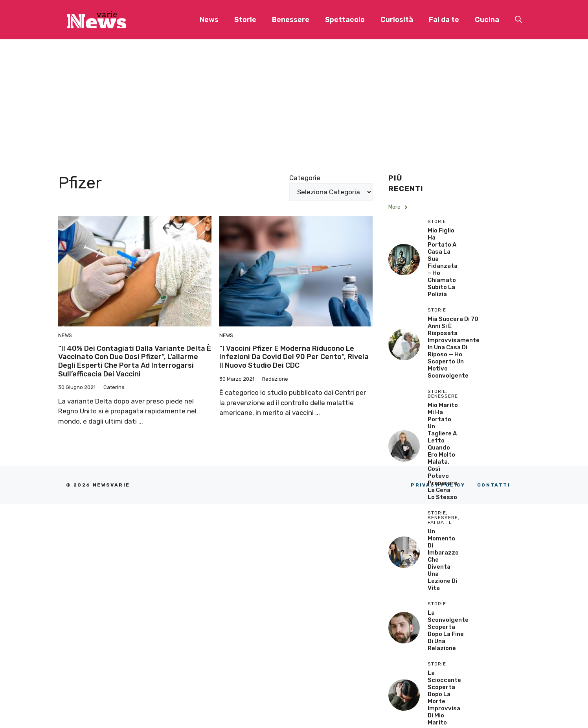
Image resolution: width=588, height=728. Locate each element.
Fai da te (444, 20)
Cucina (487, 20)
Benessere (291, 20)
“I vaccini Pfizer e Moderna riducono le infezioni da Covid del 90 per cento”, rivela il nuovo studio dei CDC (294, 357)
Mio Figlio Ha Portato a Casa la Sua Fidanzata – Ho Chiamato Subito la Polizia (443, 262)
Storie (245, 20)
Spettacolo (345, 20)
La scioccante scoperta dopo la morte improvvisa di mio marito (444, 698)
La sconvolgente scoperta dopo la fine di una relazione (448, 630)
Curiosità (397, 20)
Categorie (305, 178)
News (209, 20)
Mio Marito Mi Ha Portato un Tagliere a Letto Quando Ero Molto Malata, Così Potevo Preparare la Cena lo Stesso (443, 451)
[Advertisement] (294, 98)
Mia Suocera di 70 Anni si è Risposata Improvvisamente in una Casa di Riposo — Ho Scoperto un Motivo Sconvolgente (454, 347)
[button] (518, 20)
